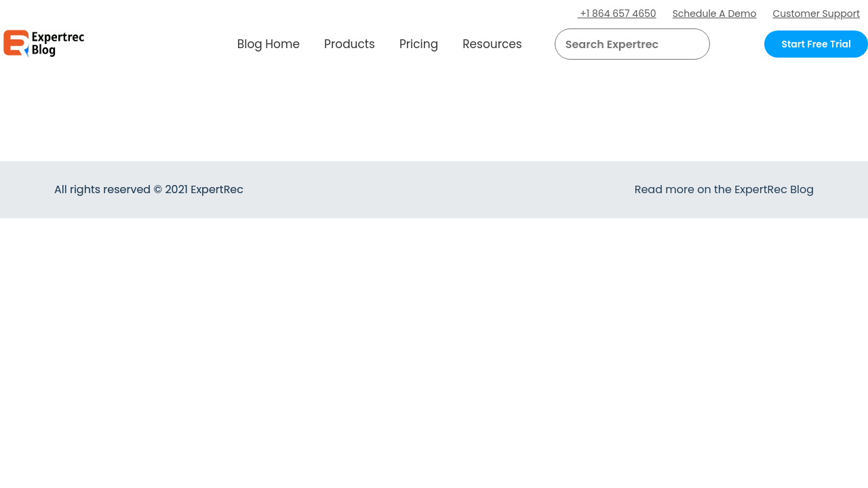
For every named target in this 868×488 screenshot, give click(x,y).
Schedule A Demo (715, 14)
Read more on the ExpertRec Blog (724, 189)
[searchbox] (621, 44)
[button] (683, 44)
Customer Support (816, 14)
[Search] (694, 44)
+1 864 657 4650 (617, 14)
